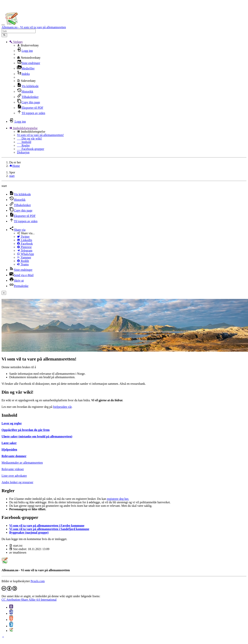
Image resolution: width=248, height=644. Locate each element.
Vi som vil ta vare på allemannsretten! (40, 135)
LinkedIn (25, 240)
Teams (23, 264)
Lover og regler (12, 423)
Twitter (23, 237)
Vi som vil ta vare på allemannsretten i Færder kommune (47, 526)
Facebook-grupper (31, 149)
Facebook (25, 244)
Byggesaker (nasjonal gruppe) (29, 532)
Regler (23, 145)
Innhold (24, 142)
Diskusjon (23, 152)
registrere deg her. (118, 499)
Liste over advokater (14, 476)
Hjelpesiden (9, 450)
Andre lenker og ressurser (17, 482)
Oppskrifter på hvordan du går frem (26, 430)
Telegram (25, 250)
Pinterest (24, 247)
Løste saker (9, 443)
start (12, 176)
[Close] (4, 293)
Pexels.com (38, 581)
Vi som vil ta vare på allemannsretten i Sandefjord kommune (49, 529)
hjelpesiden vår (62, 407)
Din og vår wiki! (29, 138)
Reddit (23, 261)
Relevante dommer (14, 456)
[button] (16, 42)
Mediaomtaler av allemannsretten (22, 463)
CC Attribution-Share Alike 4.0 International (29, 600)
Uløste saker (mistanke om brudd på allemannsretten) (37, 436)
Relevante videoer (13, 469)
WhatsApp (25, 254)
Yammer (24, 257)
